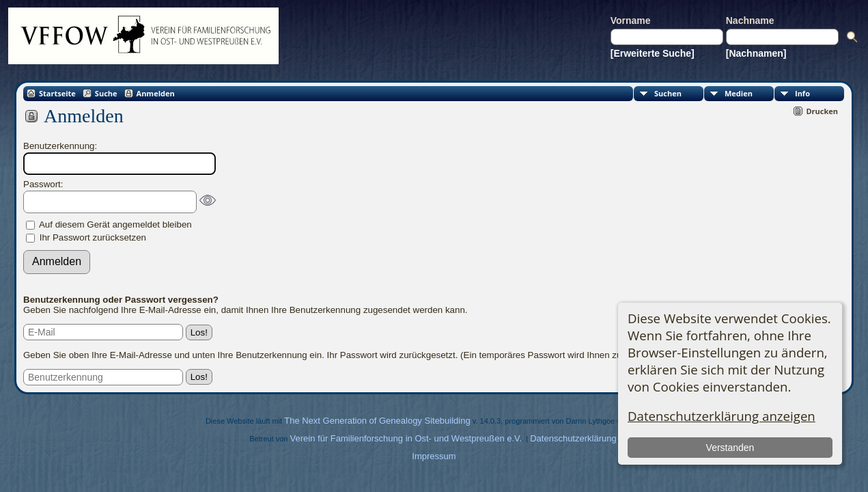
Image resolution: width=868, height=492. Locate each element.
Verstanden (730, 448)
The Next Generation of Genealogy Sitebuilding (377, 421)
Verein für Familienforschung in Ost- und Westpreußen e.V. (406, 438)
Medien (739, 93)
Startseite (57, 93)
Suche (106, 93)
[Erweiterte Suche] (653, 53)
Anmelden (156, 93)
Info (802, 93)
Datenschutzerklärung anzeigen (722, 416)
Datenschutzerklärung (573, 438)
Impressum (434, 456)
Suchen (668, 93)
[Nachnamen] (756, 53)
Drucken (822, 111)
